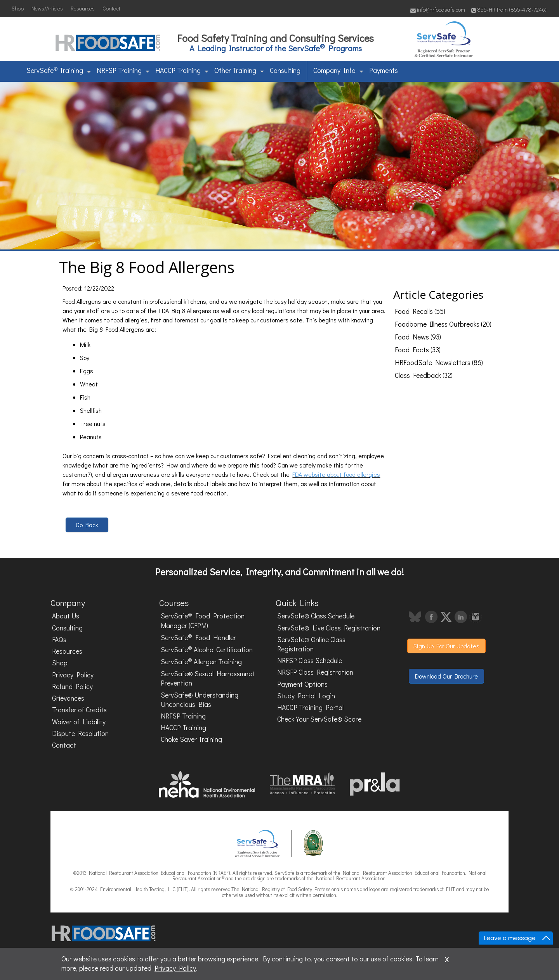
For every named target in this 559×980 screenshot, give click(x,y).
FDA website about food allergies (336, 474)
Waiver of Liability (79, 722)
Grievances (68, 698)
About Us (66, 616)
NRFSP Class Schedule (310, 661)
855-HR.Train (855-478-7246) (509, 10)
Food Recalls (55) (420, 311)
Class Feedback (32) (424, 375)
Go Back (87, 525)
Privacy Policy (73, 675)
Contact (111, 8)
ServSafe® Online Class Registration (311, 644)
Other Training (239, 70)
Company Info (338, 70)
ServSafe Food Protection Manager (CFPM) (203, 621)
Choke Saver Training (191, 739)
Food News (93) (418, 337)
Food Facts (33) (418, 350)
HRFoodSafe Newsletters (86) (439, 363)
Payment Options (302, 684)
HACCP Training (182, 70)
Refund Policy (72, 687)
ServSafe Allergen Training (201, 661)
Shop (18, 8)
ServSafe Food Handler (198, 637)
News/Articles (47, 8)
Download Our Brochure (446, 676)
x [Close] (447, 958)
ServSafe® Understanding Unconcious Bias (200, 700)
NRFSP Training (123, 70)
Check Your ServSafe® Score (319, 719)
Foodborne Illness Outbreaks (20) (443, 324)
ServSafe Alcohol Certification (207, 649)
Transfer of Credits (79, 710)
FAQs (59, 640)
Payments (384, 70)
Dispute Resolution (80, 733)
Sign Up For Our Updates (446, 646)
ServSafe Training (59, 70)
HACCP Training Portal (310, 707)
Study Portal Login (306, 696)
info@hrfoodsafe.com (438, 10)
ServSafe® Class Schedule (316, 616)
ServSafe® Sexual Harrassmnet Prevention (208, 678)
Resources (83, 8)
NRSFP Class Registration (315, 672)
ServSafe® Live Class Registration (329, 628)
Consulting (285, 70)
